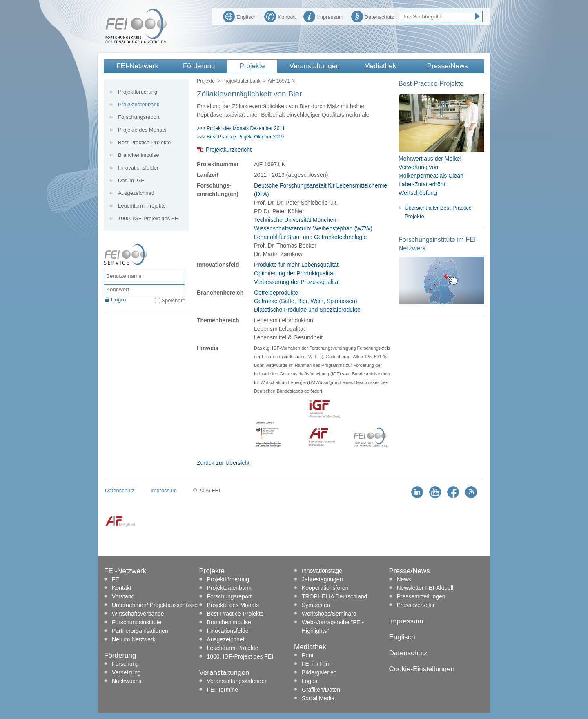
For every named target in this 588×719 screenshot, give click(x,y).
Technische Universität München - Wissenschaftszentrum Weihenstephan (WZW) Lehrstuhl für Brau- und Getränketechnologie (313, 228)
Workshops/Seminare (329, 614)
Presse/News (448, 66)
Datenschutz (373, 16)
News (404, 579)
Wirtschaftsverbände (138, 614)
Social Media (318, 698)
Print (308, 655)
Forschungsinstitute (137, 622)
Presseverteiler (416, 605)
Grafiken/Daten (321, 690)
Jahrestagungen (322, 579)
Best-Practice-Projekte (144, 142)
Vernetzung (126, 672)
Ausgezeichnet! (136, 193)
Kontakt (280, 16)
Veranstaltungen (315, 66)
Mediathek (380, 66)
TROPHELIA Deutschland (334, 596)
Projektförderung (138, 92)
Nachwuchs (127, 681)
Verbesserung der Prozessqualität (297, 282)
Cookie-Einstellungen (422, 669)
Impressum (323, 16)
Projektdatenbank (241, 81)
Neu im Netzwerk (134, 639)
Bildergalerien (319, 672)
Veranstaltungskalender (237, 681)
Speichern (173, 300)
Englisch (240, 16)
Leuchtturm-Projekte (142, 206)
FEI (116, 579)
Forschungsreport (139, 117)
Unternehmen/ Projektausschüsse (155, 605)
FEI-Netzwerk (137, 66)
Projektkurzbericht (229, 150)
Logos (310, 681)
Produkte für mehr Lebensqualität (296, 265)
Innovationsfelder (138, 168)
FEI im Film (316, 664)
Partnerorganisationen (140, 631)
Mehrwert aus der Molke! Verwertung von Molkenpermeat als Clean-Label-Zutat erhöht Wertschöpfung (432, 176)
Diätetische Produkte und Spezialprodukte (307, 310)
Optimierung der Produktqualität (294, 273)
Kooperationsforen (325, 588)
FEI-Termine (223, 690)
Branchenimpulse (138, 155)
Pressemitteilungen (421, 596)
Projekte (252, 66)
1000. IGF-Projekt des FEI (149, 218)
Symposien (316, 605)
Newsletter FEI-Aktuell (425, 588)
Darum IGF (131, 180)
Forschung (125, 664)
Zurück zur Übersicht (223, 463)
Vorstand (123, 596)
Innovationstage (322, 571)
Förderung (199, 66)
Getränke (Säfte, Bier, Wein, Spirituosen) (306, 301)
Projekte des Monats (142, 130)
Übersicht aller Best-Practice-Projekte (439, 212)
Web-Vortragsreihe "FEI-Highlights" (333, 626)
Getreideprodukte (276, 293)
